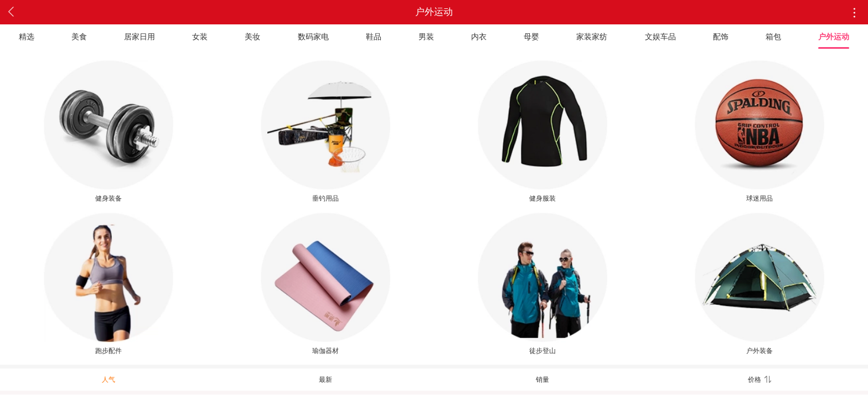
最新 (325, 380)
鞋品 (374, 37)
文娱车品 (660, 37)
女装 (200, 37)
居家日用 (139, 37)
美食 (79, 37)
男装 (426, 37)
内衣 (479, 37)
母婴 (531, 37)
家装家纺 (592, 37)
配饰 (721, 37)
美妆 (252, 37)
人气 (108, 380)
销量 (542, 380)
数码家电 (313, 37)
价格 (759, 380)
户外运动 (834, 37)
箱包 (773, 37)
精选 (27, 37)
